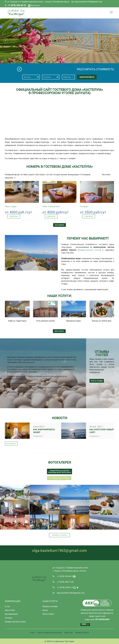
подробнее (14, 216)
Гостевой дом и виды (59, 478)
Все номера (59, 225)
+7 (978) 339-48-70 (17, 5)
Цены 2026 (69, 633)
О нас (32, 633)
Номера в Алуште (82, 633)
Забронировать (87, 77)
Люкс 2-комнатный (51, 206)
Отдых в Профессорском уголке (49, 633)
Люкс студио (11, 206)
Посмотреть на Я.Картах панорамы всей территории (59, 471)
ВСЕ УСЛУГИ (59, 331)
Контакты (35, 5)
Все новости (11, 443)
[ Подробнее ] (38, 436)
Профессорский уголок (90, 250)
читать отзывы (97, 381)
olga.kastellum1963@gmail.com (89, 2)
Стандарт (84, 206)
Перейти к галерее (59, 535)
